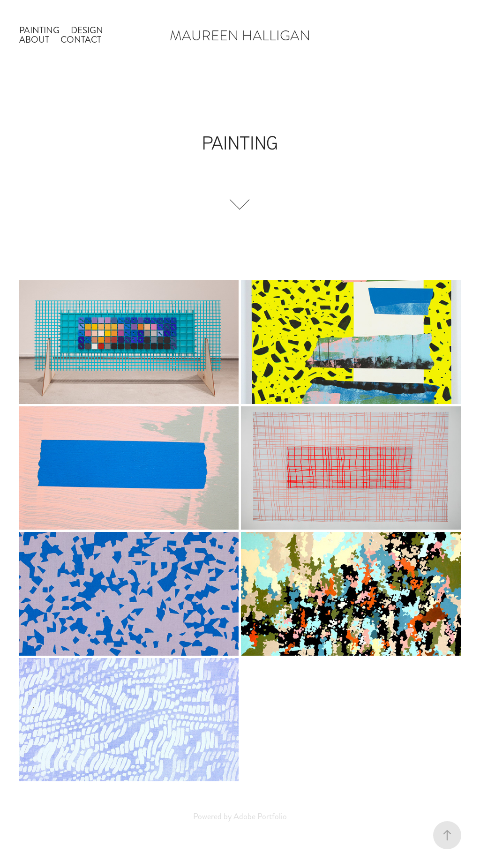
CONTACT (81, 40)
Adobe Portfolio (260, 816)
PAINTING (39, 30)
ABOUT (34, 40)
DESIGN (87, 30)
